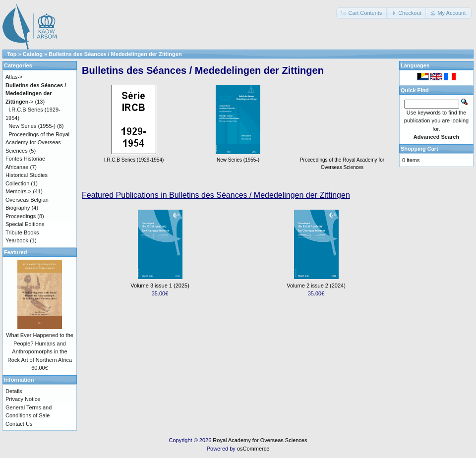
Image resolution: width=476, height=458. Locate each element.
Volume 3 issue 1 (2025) (160, 286)
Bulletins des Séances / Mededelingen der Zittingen (115, 54)
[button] (362, 13)
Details (14, 391)
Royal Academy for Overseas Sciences (260, 440)
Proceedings (21, 216)
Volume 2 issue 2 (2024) (316, 286)
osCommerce (253, 449)
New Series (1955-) (32, 126)
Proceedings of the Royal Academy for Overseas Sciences (342, 160)
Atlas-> (14, 77)
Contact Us (19, 424)
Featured (15, 252)
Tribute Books (22, 232)
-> (36, 93)
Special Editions (25, 224)
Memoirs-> (18, 191)
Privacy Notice (23, 399)
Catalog (33, 54)
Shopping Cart (419, 149)
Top (12, 54)
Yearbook (17, 240)
